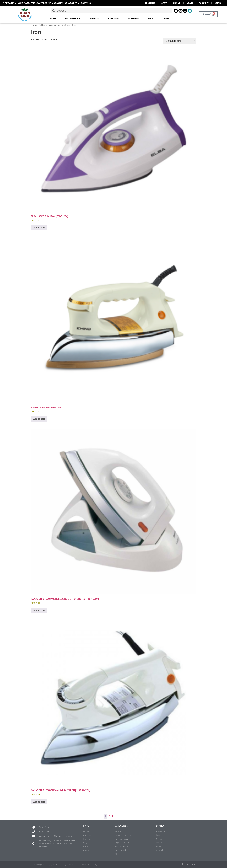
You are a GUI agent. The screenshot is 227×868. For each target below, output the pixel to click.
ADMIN (218, 3)
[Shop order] (180, 41)
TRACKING (150, 3)
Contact (133, 18)
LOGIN (190, 3)
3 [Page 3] (113, 816)
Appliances (55, 25)
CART (164, 3)
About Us (114, 18)
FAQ (167, 18)
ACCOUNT (204, 3)
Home (53, 18)
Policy (152, 18)
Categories (73, 18)
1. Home (43, 25)
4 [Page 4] (117, 816)
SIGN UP (177, 3)
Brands (95, 18)
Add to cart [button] (39, 228)
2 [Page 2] (109, 816)
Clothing (66, 25)
